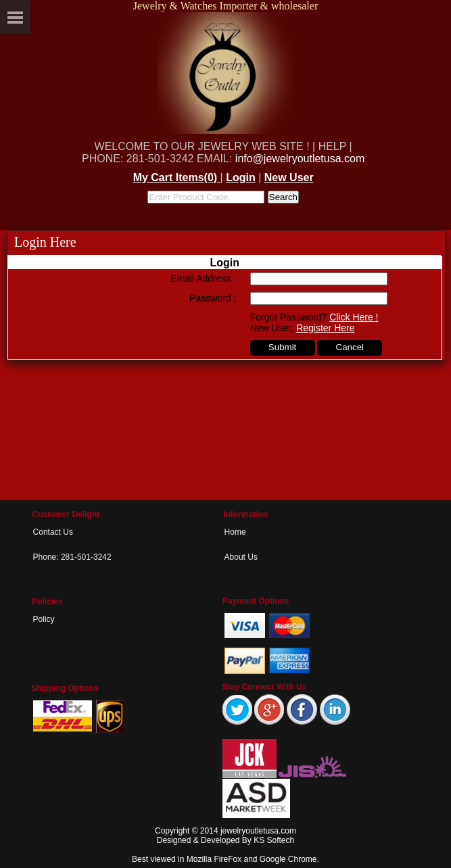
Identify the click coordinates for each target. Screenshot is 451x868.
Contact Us (53, 532)
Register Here (325, 328)
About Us (241, 557)
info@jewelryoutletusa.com (300, 159)
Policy (44, 619)
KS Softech (274, 840)
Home (235, 532)
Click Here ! (354, 317)
